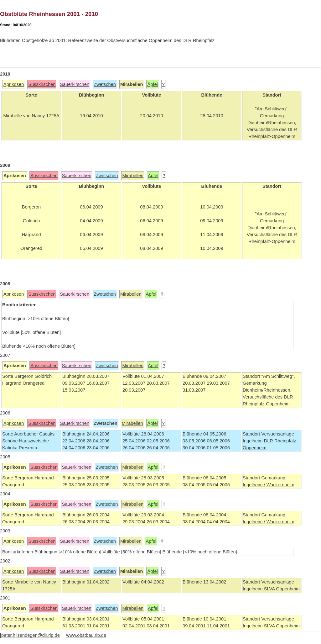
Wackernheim (280, 485)
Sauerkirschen (75, 84)
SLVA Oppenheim (282, 589)
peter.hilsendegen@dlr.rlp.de (31, 635)
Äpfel (152, 84)
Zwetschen (105, 84)
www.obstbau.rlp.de (86, 635)
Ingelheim (253, 441)
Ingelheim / (254, 485)
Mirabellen (133, 176)
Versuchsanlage (277, 434)
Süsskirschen (42, 84)
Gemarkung (273, 478)
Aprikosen (14, 84)
